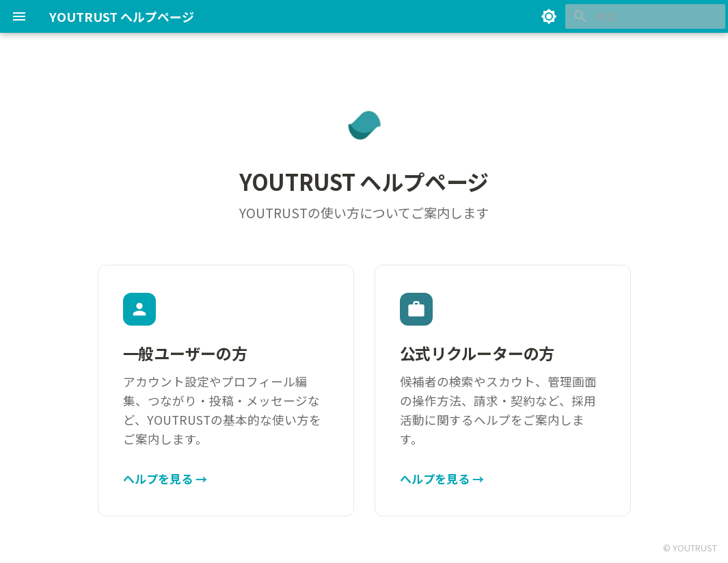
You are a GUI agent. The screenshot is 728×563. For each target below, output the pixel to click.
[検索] (645, 16)
